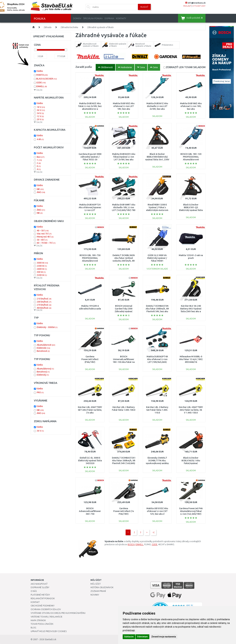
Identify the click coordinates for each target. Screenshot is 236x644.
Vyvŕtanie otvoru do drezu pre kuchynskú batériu (58, 613)
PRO (40, 392)
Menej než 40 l (45, 237)
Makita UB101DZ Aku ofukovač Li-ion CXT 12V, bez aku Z (157, 511)
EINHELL (139, 544)
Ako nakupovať (39, 584)
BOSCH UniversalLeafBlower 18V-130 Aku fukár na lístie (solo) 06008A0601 (124, 362)
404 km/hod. (44, 308)
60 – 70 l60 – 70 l (46, 243)
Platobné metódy (40, 595)
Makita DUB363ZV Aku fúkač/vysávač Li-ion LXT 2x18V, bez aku (124, 157)
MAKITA (42, 75)
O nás (34, 591)
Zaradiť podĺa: (84, 67)
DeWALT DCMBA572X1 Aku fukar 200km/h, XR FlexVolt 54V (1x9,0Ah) (124, 461)
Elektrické (43, 348)
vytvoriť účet (199, 6)
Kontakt (35, 602)
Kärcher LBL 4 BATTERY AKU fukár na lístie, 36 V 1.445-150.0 (191, 410)
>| (153, 532)
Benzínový (43, 372)
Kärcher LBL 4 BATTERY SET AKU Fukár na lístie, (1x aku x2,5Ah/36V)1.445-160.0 (90, 413)
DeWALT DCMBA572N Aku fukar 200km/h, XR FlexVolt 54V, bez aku (157, 309)
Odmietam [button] (142, 637)
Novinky (95, 595)
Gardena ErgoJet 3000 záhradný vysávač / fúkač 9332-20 (90, 157)
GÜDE (155, 544)
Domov (77, 18)
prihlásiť (187, 6)
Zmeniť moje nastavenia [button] (164, 637)
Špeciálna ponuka (93, 18)
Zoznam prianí (98, 591)
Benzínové (43, 351)
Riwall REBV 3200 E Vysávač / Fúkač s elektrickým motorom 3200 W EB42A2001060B (157, 210)
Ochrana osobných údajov (46, 609)
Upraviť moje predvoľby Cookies (49, 631)
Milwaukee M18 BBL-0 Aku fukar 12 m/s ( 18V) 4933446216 (191, 359)
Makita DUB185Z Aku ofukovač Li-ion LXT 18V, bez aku (124, 106)
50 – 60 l (42, 240)
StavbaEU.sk (51, 639)
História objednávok (102, 587)
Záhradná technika (69, 27)
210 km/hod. (44, 299)
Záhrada (48, 27)
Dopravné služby (40, 587)
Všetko (40, 71)
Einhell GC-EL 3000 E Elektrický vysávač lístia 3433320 (90, 461)
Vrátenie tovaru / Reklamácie (47, 617)
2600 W (42, 269)
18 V (41, 107)
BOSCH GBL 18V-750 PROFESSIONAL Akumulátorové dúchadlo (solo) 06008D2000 (90, 261)
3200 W (42, 275)
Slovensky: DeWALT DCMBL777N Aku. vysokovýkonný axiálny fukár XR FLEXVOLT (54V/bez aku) (157, 463)
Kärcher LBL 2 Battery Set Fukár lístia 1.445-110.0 (157, 410)
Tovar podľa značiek (42, 624)
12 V (40, 116)
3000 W (42, 263)
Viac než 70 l (44, 234)
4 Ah (40, 139)
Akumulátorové (46, 345)
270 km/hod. (44, 305)
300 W (41, 272)
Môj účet (96, 584)
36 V (41, 110)
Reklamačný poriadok (43, 598)
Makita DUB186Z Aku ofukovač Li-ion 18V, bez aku (191, 106)
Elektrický (43, 375)
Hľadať (144, 7)
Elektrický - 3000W (47, 327)
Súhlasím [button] (129, 637)
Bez (41, 157)
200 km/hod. (44, 302)
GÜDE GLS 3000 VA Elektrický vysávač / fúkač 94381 (157, 258)
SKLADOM (186, 67)
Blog (33, 628)
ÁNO (41, 192)
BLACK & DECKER (47, 79)
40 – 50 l (43, 231)
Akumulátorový (45, 369)
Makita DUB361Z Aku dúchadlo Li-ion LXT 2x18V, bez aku (157, 106)
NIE (40, 189)
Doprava (109, 18)
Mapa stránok (38, 620)
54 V (40, 113)
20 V (40, 119)
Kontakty (121, 18)
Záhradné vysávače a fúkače (100, 27)
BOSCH (131, 544)
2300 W (42, 266)
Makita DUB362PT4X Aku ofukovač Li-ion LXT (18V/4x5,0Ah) (157, 359)
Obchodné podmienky (43, 606)
